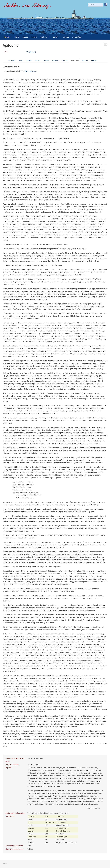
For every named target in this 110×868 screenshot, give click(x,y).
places (25, 37)
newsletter (77, 37)
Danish (20, 60)
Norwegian (75, 60)
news (17, 37)
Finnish (37, 60)
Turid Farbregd (31, 71)
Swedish (94, 60)
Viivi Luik (31, 52)
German (46, 60)
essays (34, 37)
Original (12, 60)
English (29, 60)
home (7, 37)
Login (5, 864)
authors (45, 37)
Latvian (65, 60)
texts (56, 37)
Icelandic (56, 60)
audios (66, 37)
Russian (85, 60)
